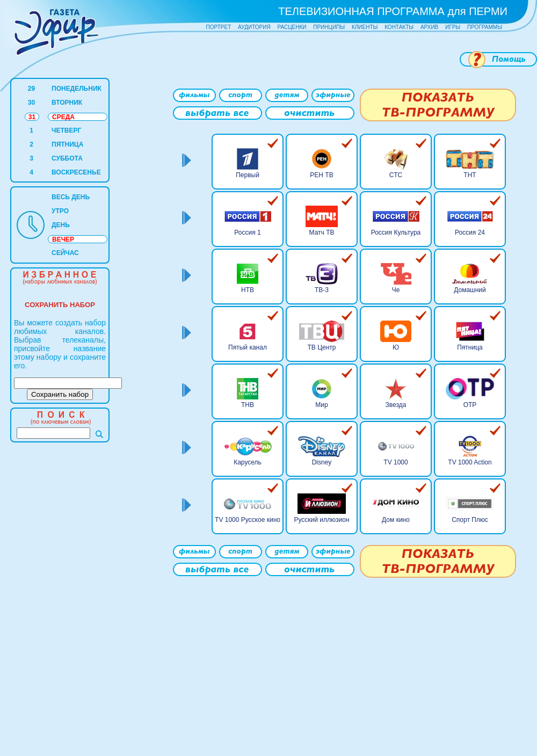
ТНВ (248, 405)
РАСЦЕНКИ (292, 27)
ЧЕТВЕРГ (66, 130)
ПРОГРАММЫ (485, 27)
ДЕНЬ (61, 225)
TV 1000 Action (470, 462)
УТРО (60, 211)
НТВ (248, 290)
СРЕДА (63, 117)
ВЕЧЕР (63, 239)
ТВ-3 (322, 290)
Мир (321, 405)
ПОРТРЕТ (219, 27)
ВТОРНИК (67, 103)
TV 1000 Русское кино (248, 520)
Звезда (396, 405)
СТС (396, 175)
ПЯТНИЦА (67, 144)
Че (396, 290)
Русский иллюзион (321, 520)
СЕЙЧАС (65, 253)
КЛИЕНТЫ (365, 27)
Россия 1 (247, 232)
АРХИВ (429, 27)
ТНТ (470, 175)
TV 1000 (396, 462)
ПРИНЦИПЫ (329, 27)
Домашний (470, 290)
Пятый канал (248, 347)
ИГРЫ (453, 27)
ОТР (470, 405)
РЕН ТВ (321, 175)
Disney (322, 462)
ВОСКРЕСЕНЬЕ (76, 172)
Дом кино (396, 520)
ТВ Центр (321, 347)
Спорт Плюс (470, 520)
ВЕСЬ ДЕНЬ (71, 197)
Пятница (470, 347)
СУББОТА (67, 158)
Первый (248, 175)
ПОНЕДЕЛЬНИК (77, 89)
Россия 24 (470, 232)
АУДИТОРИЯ (254, 27)
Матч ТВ (322, 232)
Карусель (248, 462)
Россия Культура (396, 232)
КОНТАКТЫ (399, 27)
